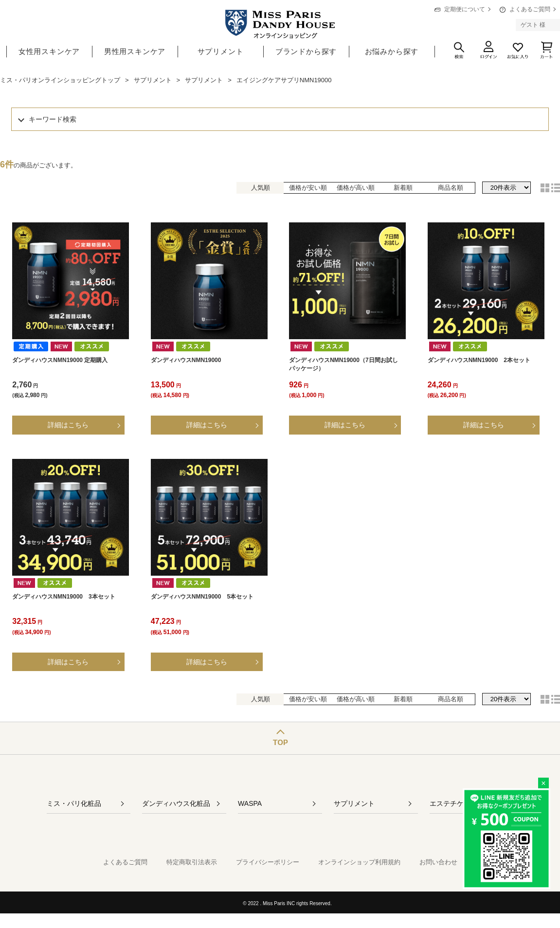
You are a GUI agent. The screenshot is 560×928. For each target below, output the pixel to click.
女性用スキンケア (49, 51)
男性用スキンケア (135, 51)
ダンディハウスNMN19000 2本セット (479, 360)
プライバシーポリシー (268, 862)
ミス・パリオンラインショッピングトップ (60, 80)
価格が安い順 (308, 188)
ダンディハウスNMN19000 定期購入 (60, 360)
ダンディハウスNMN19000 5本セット (202, 597)
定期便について (465, 9)
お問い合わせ (438, 862)
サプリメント (221, 51)
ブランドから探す (306, 51)
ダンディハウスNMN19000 (186, 360)
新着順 (403, 188)
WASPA (250, 803)
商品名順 (451, 188)
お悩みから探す (392, 51)
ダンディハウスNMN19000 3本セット (63, 597)
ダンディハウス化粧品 (176, 803)
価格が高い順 (356, 188)
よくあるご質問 (530, 9)
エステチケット (453, 803)
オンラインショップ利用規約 (359, 862)
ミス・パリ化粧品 (74, 803)
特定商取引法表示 (192, 862)
